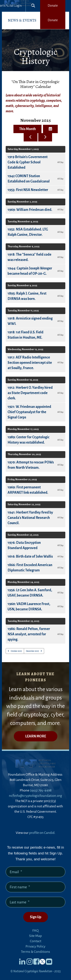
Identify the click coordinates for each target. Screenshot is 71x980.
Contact (36, 941)
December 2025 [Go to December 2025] (32, 651)
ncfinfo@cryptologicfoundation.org (35, 796)
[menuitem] (22, 20)
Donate (53, 6)
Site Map (35, 936)
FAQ (35, 930)
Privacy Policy (35, 946)
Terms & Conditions (35, 952)
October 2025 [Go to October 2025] (16, 651)
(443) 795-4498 (41, 790)
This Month (27, 129)
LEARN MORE (36, 736)
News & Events (22, 20)
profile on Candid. (42, 833)
